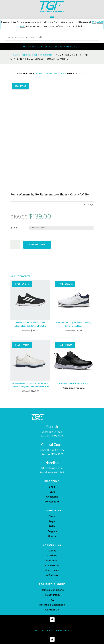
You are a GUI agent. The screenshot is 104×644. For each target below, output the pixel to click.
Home (15, 55)
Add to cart (37, 245)
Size (14, 228)
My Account (52, 502)
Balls (52, 526)
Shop (52, 487)
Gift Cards (52, 575)
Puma (83, 74)
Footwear (29, 55)
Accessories (52, 565)
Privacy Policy (52, 595)
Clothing (52, 556)
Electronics (52, 570)
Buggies (52, 531)
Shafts (52, 536)
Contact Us (52, 610)
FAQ (52, 600)
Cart (52, 492)
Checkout (52, 497)
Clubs (52, 516)
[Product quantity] (15, 245)
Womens (46, 55)
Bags (52, 521)
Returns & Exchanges (52, 605)
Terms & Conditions (52, 590)
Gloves (52, 551)
